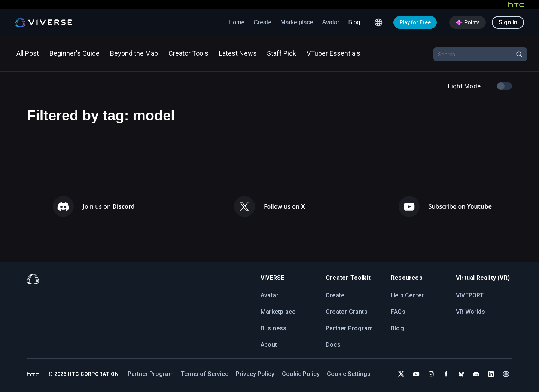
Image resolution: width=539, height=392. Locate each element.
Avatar (331, 22)
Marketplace (297, 22)
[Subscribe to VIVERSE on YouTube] (416, 374)
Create (262, 22)
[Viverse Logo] (44, 22)
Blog (354, 22)
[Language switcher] (378, 22)
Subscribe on (460, 206)
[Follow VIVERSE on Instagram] (431, 374)
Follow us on (284, 206)
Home (237, 22)
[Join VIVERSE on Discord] (476, 374)
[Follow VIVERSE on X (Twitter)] (401, 374)
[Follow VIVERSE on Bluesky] (461, 374)
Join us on (109, 206)
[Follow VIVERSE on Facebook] (446, 374)
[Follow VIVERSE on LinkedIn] (491, 374)
